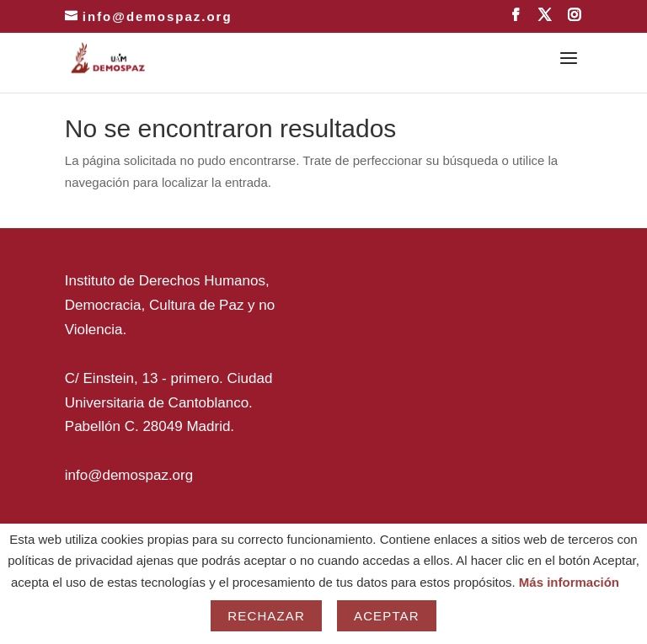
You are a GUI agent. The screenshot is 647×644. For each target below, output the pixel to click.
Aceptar (387, 616)
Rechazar (266, 616)
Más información (569, 582)
